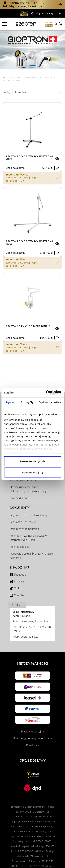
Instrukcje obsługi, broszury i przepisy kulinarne (32, 556)
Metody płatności (33, 664)
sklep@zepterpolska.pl (26, 637)
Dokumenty (20, 508)
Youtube (19, 595)
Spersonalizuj (33, 472)
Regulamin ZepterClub (23, 522)
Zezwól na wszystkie (33, 461)
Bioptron (50, 77)
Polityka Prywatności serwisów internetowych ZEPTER (28, 538)
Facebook (20, 575)
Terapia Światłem (33, 77)
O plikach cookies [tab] (50, 402)
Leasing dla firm (19, 498)
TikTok (18, 588)
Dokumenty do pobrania (24, 529)
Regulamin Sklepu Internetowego (29, 515)
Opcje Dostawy (33, 761)
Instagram (20, 582)
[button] (60, 5)
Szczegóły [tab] (27, 402)
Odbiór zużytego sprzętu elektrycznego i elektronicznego (29, 489)
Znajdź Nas (19, 568)
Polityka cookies (19, 547)
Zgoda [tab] (10, 402)
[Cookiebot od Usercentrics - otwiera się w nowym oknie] (46, 393)
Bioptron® (15, 77)
